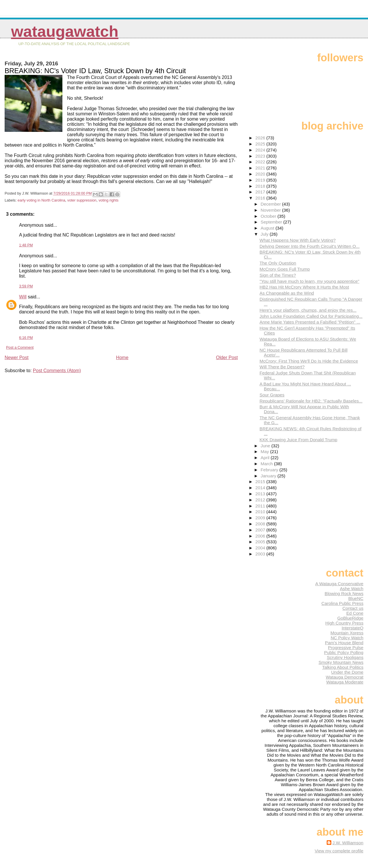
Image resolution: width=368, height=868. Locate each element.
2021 (261, 168)
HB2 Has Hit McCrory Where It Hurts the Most (304, 287)
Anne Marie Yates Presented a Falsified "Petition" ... (310, 322)
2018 (261, 186)
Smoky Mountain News (341, 662)
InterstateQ (353, 628)
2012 (261, 500)
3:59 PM (26, 286)
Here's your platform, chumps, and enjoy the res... (308, 310)
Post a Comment (20, 347)
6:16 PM (26, 338)
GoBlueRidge (350, 618)
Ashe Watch (352, 589)
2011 (261, 506)
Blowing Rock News (344, 593)
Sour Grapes (272, 395)
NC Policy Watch (347, 638)
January (269, 476)
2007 (261, 530)
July (265, 234)
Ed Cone (355, 613)
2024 (261, 150)
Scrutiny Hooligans (345, 657)
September (272, 222)
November (271, 210)
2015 (261, 482)
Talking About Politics (343, 667)
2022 (261, 162)
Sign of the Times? (278, 275)
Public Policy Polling (344, 652)
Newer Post (17, 358)
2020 (261, 174)
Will (23, 297)
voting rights (108, 200)
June (266, 446)
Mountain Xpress (347, 633)
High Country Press (344, 623)
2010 (261, 512)
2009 (261, 518)
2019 (261, 180)
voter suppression (82, 200)
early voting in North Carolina (41, 200)
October (269, 216)
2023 (261, 156)
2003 (261, 554)
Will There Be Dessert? (282, 367)
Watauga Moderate (345, 682)
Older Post (227, 358)
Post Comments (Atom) (57, 371)
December (271, 204)
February (270, 470)
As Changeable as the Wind (287, 293)
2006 (261, 536)
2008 (261, 524)
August (268, 228)
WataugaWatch (65, 31)
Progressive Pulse (346, 648)
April (266, 458)
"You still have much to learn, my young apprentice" (310, 281)
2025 (261, 144)
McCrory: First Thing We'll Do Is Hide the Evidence (309, 361)
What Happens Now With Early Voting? (298, 240)
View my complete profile (339, 851)
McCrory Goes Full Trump (285, 269)
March (267, 464)
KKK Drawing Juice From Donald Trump (299, 440)
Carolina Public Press (342, 603)
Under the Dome (347, 672)
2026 (261, 138)
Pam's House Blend (344, 643)
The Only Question (278, 263)
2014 (261, 488)
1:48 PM (26, 245)
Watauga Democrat (345, 677)
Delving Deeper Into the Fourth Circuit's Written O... (310, 246)
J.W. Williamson (348, 843)
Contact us (353, 608)
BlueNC (356, 598)
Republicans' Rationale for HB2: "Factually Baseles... (311, 401)
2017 (261, 192)
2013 (261, 494)
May (265, 451)
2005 (261, 542)
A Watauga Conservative (339, 584)
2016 (261, 198)
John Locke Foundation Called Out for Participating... (311, 316)
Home (122, 358)
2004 (261, 548)
